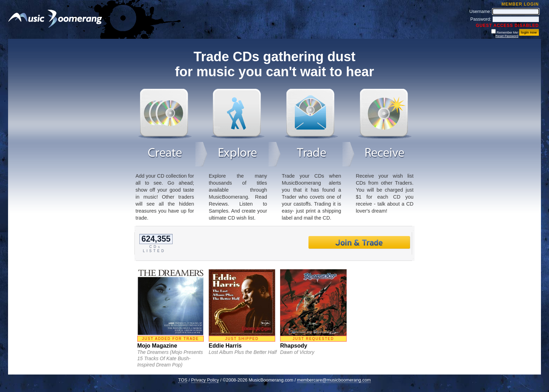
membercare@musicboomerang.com (334, 380)
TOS (183, 380)
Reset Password (507, 36)
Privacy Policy (205, 380)
